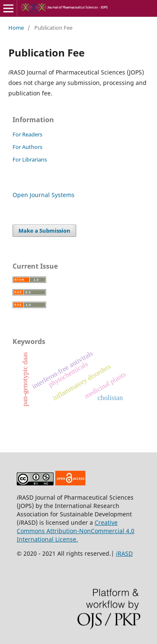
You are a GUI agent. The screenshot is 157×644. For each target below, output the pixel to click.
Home (16, 28)
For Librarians (30, 159)
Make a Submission (44, 231)
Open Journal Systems (44, 195)
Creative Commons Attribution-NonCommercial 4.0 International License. (76, 531)
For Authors (27, 147)
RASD (124, 553)
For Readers (27, 134)
